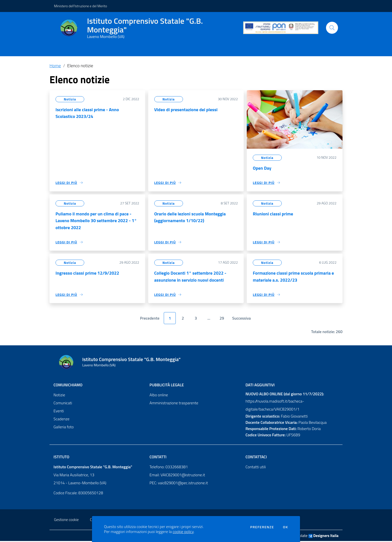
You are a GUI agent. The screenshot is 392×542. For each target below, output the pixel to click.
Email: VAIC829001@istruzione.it (177, 476)
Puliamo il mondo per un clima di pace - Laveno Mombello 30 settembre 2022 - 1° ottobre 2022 (96, 221)
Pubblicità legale (167, 386)
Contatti (158, 458)
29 (222, 319)
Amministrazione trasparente (174, 404)
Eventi (59, 412)
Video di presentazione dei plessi (186, 110)
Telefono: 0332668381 (169, 468)
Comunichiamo (68, 386)
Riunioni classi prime (273, 214)
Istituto (61, 458)
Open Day (262, 168)
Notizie (59, 396)
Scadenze (61, 420)
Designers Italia (323, 537)
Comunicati (63, 404)
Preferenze (262, 527)
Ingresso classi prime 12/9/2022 (87, 274)
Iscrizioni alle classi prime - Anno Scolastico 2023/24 (87, 113)
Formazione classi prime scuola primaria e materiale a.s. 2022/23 (293, 277)
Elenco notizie (80, 66)
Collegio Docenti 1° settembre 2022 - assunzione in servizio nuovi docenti (190, 277)
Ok (285, 527)
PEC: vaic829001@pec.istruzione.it (179, 484)
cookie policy (183, 532)
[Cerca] (332, 28)
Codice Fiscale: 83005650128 (78, 494)
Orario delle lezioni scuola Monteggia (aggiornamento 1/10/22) (190, 218)
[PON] (281, 28)
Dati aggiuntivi (260, 386)
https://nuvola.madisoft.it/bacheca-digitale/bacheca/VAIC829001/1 (275, 406)
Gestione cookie (66, 521)
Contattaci (256, 458)
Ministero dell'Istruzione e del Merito (80, 6)
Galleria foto (64, 428)
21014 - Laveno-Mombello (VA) (80, 484)
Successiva (241, 319)
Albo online (159, 396)
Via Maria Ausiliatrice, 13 (74, 476)
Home (55, 66)
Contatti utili (256, 468)
